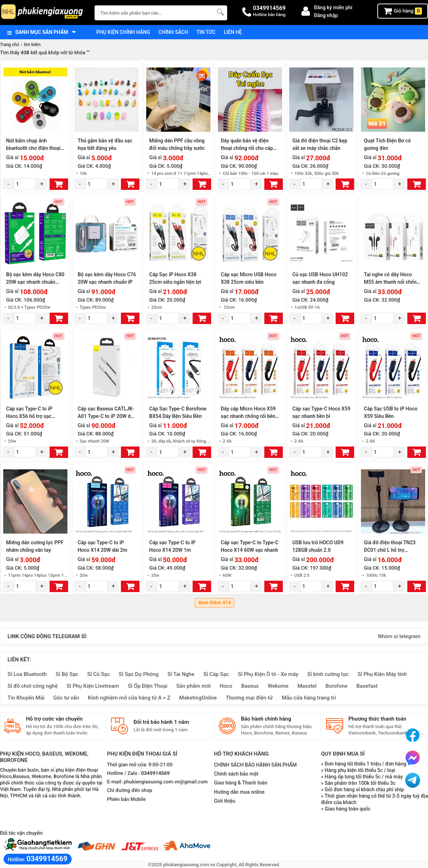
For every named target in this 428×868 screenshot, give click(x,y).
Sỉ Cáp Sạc (216, 674)
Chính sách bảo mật (236, 774)
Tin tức (206, 32)
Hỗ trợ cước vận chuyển (54, 719)
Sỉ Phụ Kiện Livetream (93, 686)
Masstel (307, 686)
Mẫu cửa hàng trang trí (309, 698)
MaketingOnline (198, 698)
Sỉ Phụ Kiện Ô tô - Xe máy (268, 674)
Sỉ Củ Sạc (98, 674)
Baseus (250, 686)
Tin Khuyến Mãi (26, 698)
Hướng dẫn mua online (239, 792)
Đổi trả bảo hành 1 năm (161, 722)
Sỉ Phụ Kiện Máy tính (382, 674)
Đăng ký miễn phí (333, 7)
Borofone (336, 686)
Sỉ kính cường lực (328, 674)
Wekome (278, 686)
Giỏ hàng (403, 11)
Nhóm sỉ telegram (399, 636)
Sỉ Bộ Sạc (67, 674)
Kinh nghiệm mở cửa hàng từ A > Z (129, 698)
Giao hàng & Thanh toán (241, 783)
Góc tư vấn (66, 698)
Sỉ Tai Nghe (181, 674)
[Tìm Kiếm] (220, 12)
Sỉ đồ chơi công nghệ (33, 686)
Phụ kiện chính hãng (123, 32)
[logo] (44, 12)
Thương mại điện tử (249, 698)
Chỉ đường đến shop (130, 791)
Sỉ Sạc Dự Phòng (139, 674)
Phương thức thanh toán (377, 719)
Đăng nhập (326, 15)
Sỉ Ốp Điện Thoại (148, 686)
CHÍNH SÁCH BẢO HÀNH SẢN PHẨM (255, 765)
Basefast (367, 686)
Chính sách (173, 32)
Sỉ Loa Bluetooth (27, 674)
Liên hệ (233, 32)
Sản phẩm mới (193, 686)
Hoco (226, 686)
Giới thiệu (225, 801)
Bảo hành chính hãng (266, 719)
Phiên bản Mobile (126, 799)
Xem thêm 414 (215, 603)
